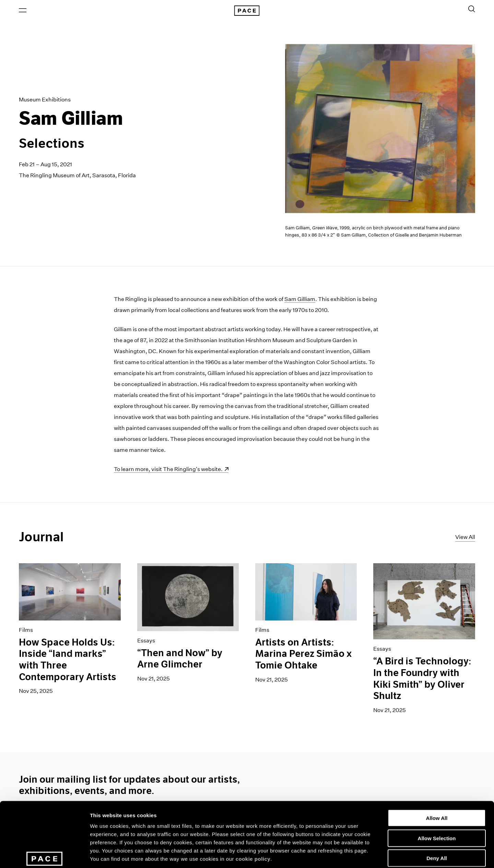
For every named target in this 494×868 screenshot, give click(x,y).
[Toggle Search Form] (472, 9)
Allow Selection (437, 790)
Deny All (437, 810)
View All (465, 537)
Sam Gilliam (300, 300)
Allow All (437, 769)
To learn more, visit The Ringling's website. (168, 470)
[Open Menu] (23, 11)
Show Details (360, 854)
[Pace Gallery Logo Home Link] (247, 11)
